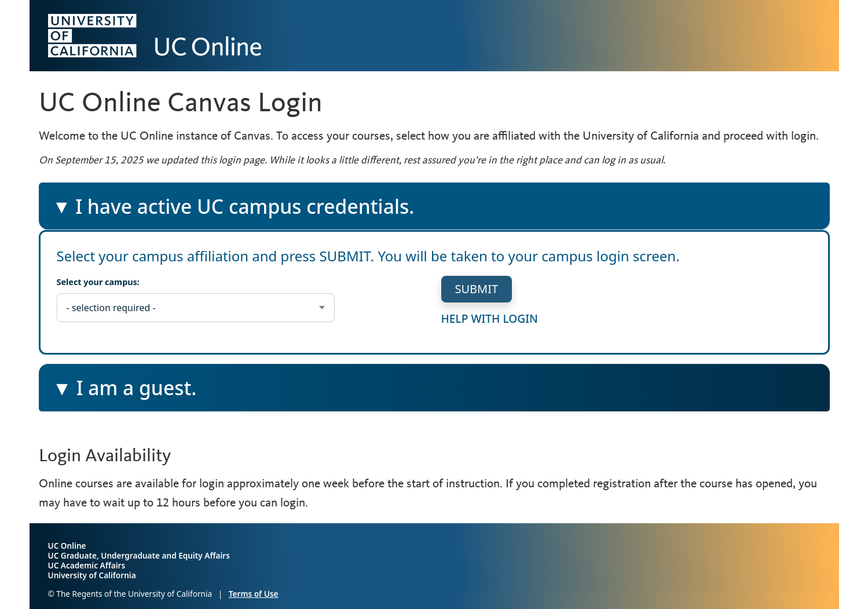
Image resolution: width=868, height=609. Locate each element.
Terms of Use (254, 594)
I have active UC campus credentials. (233, 211)
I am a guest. (137, 392)
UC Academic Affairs (87, 565)
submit (477, 289)
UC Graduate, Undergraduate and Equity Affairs (139, 555)
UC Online (67, 546)
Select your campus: (98, 282)
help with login (490, 318)
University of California (92, 575)
